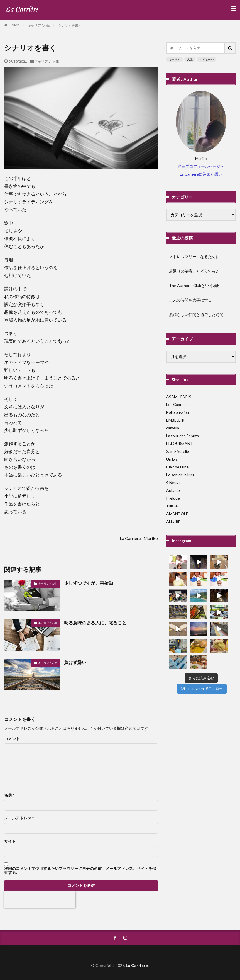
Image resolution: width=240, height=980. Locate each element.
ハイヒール (207, 59)
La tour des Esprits (183, 436)
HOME (14, 25)
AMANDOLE (177, 514)
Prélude (173, 498)
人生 (190, 59)
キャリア (175, 59)
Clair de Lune (177, 467)
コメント (12, 739)
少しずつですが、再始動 (89, 583)
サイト (10, 841)
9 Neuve (173, 482)
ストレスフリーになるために (194, 256)
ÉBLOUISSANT (180, 443)
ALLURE (173, 521)
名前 (9, 795)
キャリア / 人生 (39, 25)
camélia (173, 428)
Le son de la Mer (180, 475)
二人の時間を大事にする (190, 300)
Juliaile (172, 506)
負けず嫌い (75, 662)
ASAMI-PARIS (179, 397)
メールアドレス (19, 818)
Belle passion (178, 412)
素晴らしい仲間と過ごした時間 (196, 314)
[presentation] (40, 900)
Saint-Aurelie (178, 451)
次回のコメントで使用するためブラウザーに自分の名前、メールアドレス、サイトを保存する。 (80, 870)
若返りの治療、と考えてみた (194, 271)
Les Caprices (177, 404)
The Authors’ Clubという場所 (195, 285)
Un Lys (172, 459)
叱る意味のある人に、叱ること (95, 623)
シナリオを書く (70, 25)
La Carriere (137, 965)
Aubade (173, 490)
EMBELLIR (175, 420)
